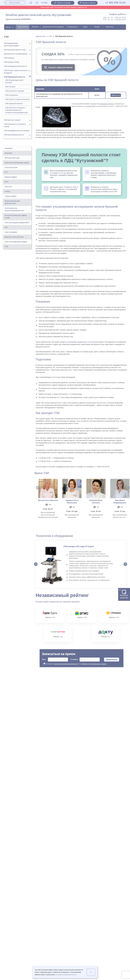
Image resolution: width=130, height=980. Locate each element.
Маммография (11, 177)
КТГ (6, 172)
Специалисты (72, 27)
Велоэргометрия (12, 158)
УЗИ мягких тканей (12, 120)
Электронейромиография (16, 242)
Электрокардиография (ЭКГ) (17, 222)
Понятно (93, 972)
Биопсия (8, 153)
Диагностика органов (14, 237)
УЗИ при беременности (14, 135)
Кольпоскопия (11, 167)
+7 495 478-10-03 (115, 3)
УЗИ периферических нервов (17, 130)
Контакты (110, 27)
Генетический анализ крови (17, 163)
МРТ (7, 182)
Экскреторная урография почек (16, 216)
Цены (85, 27)
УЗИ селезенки (12, 95)
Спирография (10, 196)
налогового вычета (107, 104)
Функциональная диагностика (12, 202)
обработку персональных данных (94, 664)
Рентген (8, 187)
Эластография (11, 232)
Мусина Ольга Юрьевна (48, 500)
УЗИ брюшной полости (14, 77)
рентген (103, 403)
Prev (36, 564)
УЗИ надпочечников (14, 103)
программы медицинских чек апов (81, 342)
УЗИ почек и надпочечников (17, 99)
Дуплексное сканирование (16, 54)
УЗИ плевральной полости (15, 66)
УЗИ (6, 246)
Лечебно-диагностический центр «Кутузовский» (38, 15)
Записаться (116, 95)
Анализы (8, 148)
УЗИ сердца (9, 58)
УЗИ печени (10, 87)
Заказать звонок (89, 3)
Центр (8, 27)
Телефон (85, 660)
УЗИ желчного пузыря (15, 91)
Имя (55, 660)
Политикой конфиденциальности (66, 975)
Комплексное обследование (53, 27)
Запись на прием (64, 3)
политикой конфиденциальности (66, 664)
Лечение (35, 27)
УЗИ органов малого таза (15, 50)
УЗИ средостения (11, 62)
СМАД (7, 191)
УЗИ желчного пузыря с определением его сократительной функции (16, 110)
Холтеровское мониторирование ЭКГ (14, 209)
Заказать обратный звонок (60, 67)
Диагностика (23, 27)
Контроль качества (124, 594)
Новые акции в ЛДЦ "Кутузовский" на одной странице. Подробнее (63, 7)
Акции (97, 27)
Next (125, 564)
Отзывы (44, 3)
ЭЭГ (6, 227)
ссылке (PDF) (91, 106)
